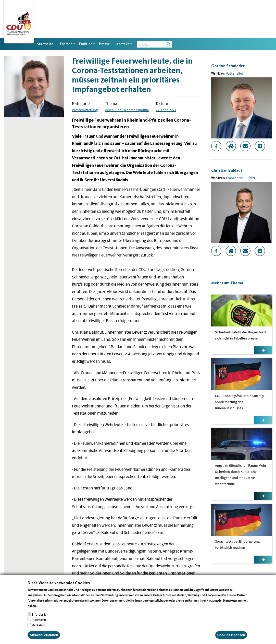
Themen (66, 44)
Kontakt (123, 44)
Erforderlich (40, 621)
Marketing (39, 631)
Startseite (45, 44)
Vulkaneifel (234, 73)
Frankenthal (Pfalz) (240, 178)
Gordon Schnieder (228, 66)
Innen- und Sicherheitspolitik (127, 110)
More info (44, 612)
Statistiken (39, 626)
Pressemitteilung (85, 110)
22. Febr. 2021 (166, 110)
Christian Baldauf (227, 170)
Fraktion (86, 44)
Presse (104, 44)
